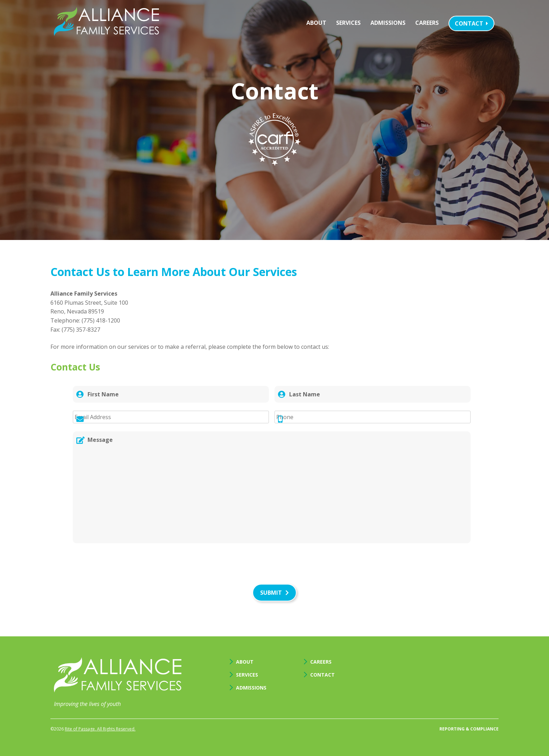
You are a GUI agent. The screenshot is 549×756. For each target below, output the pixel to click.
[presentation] (126, 565)
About (316, 23)
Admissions (388, 23)
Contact (471, 23)
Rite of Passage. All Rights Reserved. (100, 729)
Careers (427, 23)
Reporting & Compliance (469, 729)
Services (348, 23)
